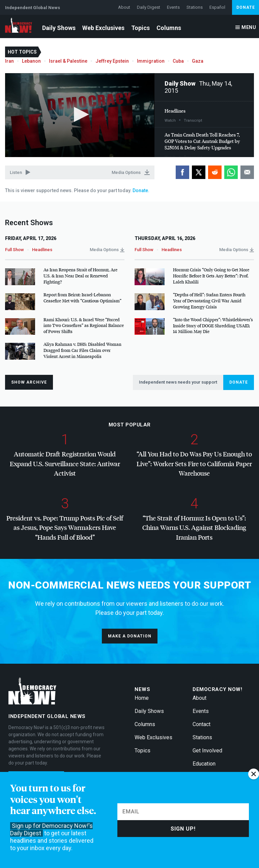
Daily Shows (59, 28)
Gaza (198, 61)
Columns (169, 28)
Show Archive (29, 382)
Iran (9, 61)
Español (217, 7)
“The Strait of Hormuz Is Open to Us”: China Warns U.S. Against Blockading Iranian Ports (194, 528)
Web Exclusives (103, 28)
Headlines (175, 111)
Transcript (193, 121)
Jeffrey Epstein (112, 61)
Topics (140, 28)
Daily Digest (149, 7)
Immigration (151, 61)
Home (142, 698)
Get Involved (207, 751)
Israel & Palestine (68, 61)
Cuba (178, 61)
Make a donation (130, 636)
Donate (246, 7)
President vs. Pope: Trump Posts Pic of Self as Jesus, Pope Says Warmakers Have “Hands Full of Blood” (65, 528)
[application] (80, 115)
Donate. (140, 190)
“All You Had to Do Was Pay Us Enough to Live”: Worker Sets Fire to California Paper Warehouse (194, 463)
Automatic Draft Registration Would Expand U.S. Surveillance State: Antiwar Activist (65, 463)
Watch (170, 121)
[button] (80, 115)
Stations (195, 7)
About (124, 7)
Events (173, 7)
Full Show (15, 250)
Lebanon (31, 61)
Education (204, 764)
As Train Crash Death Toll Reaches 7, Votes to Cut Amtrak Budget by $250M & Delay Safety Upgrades (202, 141)
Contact (202, 724)
